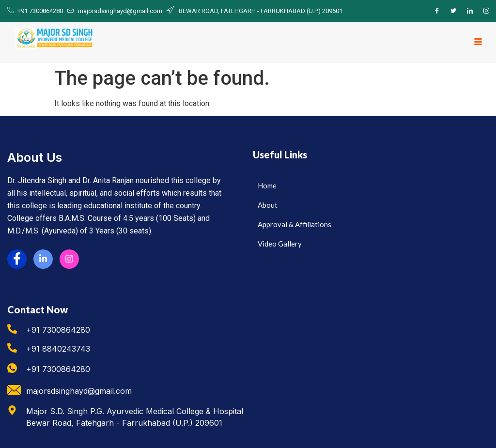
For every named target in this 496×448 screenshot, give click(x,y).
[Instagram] (486, 11)
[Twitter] (453, 11)
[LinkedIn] (470, 11)
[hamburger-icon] (478, 43)
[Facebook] (437, 11)
